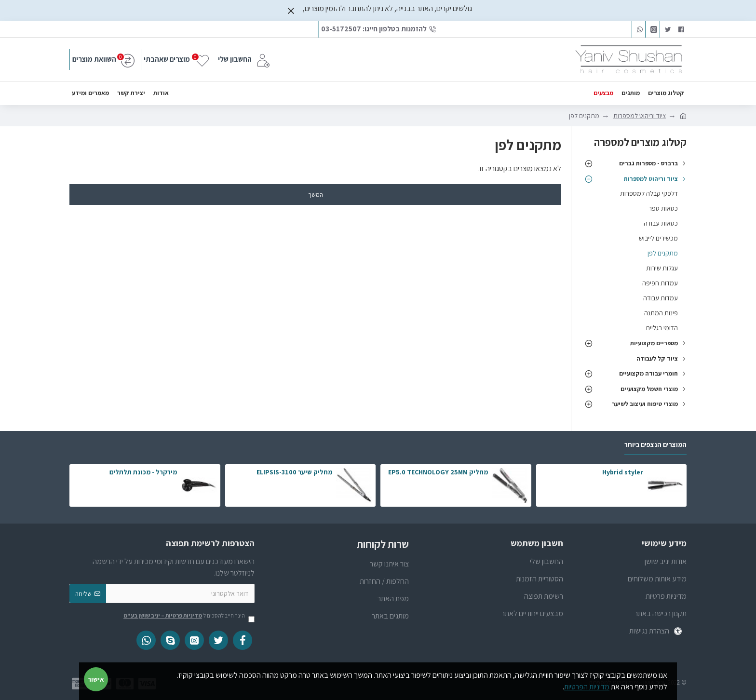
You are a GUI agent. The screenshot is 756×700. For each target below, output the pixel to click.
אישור (96, 679)
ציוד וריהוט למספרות (640, 116)
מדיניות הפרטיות (587, 687)
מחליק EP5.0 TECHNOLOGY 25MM (438, 472)
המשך (316, 195)
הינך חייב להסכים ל (188, 616)
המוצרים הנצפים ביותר (655, 445)
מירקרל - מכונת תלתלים (143, 472)
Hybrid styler (623, 472)
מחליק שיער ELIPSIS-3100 (294, 472)
